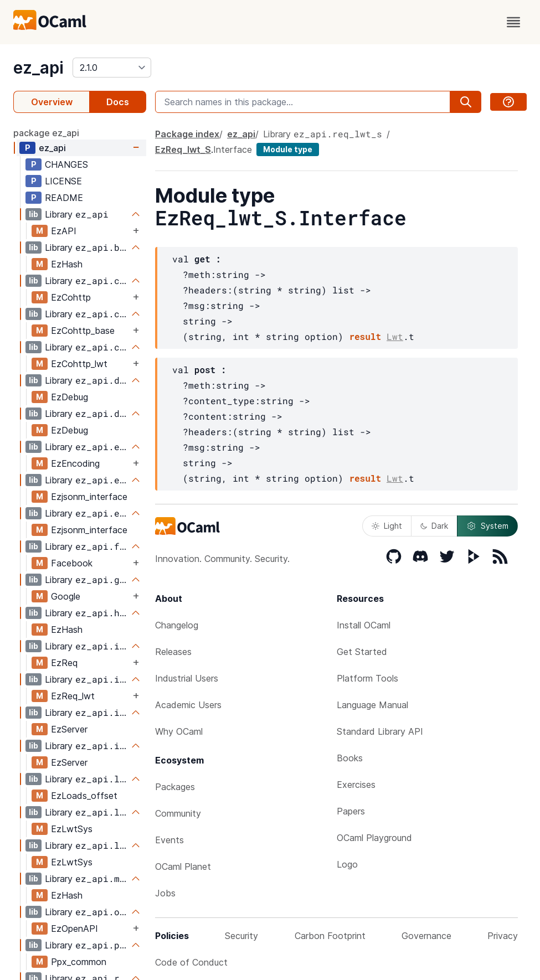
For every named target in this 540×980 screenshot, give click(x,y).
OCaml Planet (183, 866)
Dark (434, 526)
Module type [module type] (288, 149)
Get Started (362, 652)
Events (169, 840)
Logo (347, 864)
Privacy (503, 936)
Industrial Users (187, 678)
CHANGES (66, 164)
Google (66, 596)
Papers (351, 811)
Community (178, 813)
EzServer (69, 729)
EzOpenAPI (74, 929)
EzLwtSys (72, 829)
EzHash (67, 264)
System (487, 526)
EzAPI (64, 231)
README (64, 198)
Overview (52, 102)
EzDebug (70, 397)
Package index (187, 134)
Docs (118, 102)
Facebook (72, 563)
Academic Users (188, 705)
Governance (426, 936)
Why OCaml (179, 731)
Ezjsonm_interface (89, 497)
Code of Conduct (191, 962)
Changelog (177, 625)
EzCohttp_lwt (79, 364)
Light (387, 526)
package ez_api (46, 133)
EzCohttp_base (83, 331)
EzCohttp (71, 297)
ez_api (38, 68)
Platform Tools (367, 678)
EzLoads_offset (84, 796)
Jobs (165, 893)
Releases (173, 652)
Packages (175, 787)
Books (350, 758)
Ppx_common (79, 962)
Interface (233, 149)
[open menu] (513, 22)
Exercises (356, 785)
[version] (112, 68)
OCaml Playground (374, 838)
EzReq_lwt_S (183, 149)
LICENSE (63, 181)
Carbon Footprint (330, 936)
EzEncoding (75, 463)
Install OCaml (364, 625)
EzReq (64, 663)
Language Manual (372, 705)
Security (241, 936)
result (365, 336)
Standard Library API (380, 731)
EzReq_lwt (73, 696)
